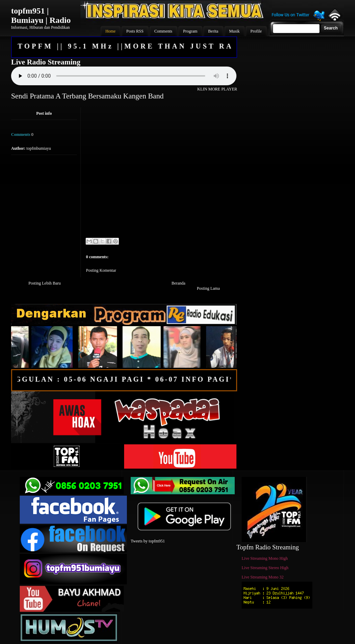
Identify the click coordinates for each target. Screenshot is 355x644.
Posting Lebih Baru (45, 283)
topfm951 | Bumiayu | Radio (41, 15)
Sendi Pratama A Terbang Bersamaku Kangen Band (87, 96)
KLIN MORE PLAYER (217, 89)
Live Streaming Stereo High (265, 568)
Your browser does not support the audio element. (124, 76)
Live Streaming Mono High (265, 558)
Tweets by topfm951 (148, 541)
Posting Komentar (101, 270)
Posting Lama (208, 288)
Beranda (179, 283)
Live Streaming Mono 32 (263, 577)
